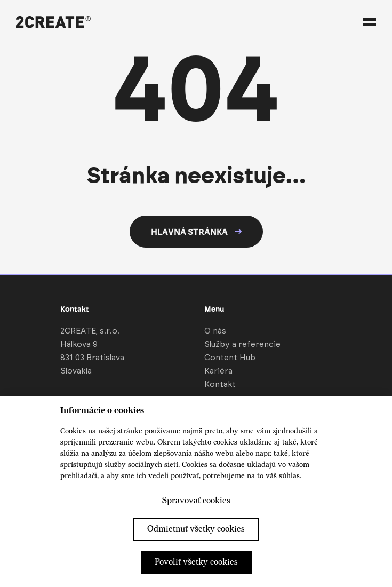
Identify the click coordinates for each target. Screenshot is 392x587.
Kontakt (220, 384)
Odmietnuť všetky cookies (196, 529)
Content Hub (230, 358)
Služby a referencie (242, 344)
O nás (215, 331)
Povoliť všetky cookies (196, 562)
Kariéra (218, 371)
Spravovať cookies (196, 501)
